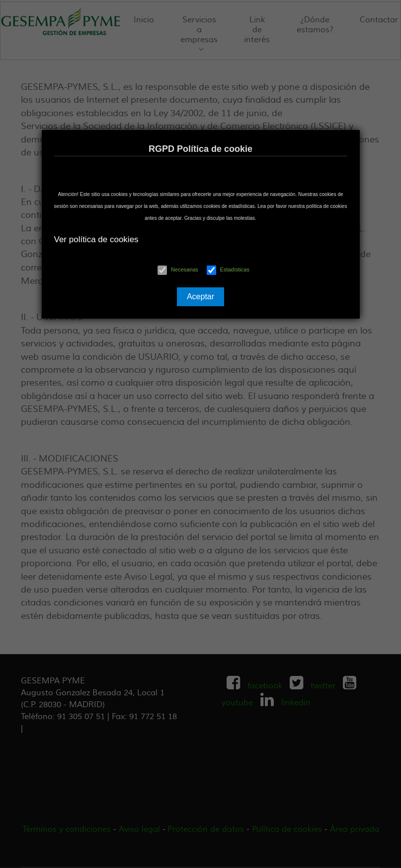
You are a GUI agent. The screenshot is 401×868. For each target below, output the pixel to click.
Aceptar (200, 297)
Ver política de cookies (96, 239)
